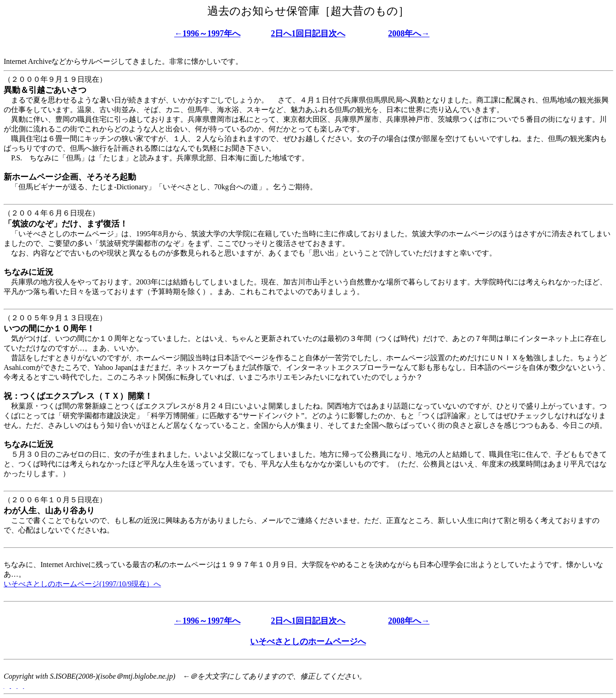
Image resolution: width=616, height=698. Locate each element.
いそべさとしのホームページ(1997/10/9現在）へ (82, 584)
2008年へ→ (409, 34)
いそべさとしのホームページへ (308, 641)
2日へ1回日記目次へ (308, 34)
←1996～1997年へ (207, 34)
